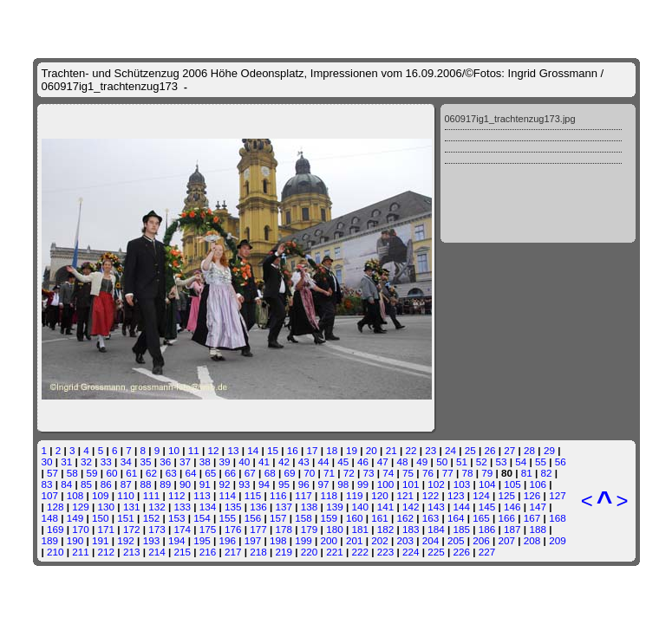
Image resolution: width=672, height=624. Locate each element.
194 (177, 540)
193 (152, 540)
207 (507, 540)
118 (329, 495)
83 (47, 484)
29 (549, 450)
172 (132, 529)
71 (329, 473)
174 (182, 529)
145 (487, 507)
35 (145, 461)
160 (355, 518)
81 (527, 473)
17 (313, 450)
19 (352, 450)
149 (75, 518)
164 (456, 518)
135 (233, 507)
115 (253, 495)
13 (233, 450)
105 (512, 484)
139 (335, 507)
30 (47, 461)
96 (304, 484)
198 (278, 540)
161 (380, 518)
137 (284, 507)
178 (284, 529)
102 (436, 484)
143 (436, 507)
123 (456, 495)
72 (349, 473)
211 (81, 552)
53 (501, 461)
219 (284, 552)
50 (442, 461)
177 (258, 529)
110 (126, 495)
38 (205, 461)
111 (152, 495)
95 (284, 484)
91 (205, 484)
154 (202, 518)
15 (273, 450)
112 (177, 495)
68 (270, 473)
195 (202, 540)
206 (481, 540)
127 (558, 495)
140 (360, 507)
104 (487, 484)
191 (101, 540)
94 (264, 484)
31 (66, 461)
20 (372, 450)
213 (132, 552)
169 (55, 529)
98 (343, 484)
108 (75, 495)
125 (507, 495)
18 (332, 450)
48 (403, 461)
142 (411, 507)
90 (185, 484)
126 (532, 495)
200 (329, 540)
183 (411, 529)
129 (81, 507)
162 (405, 518)
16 (293, 450)
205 (456, 540)
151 (126, 518)
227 (487, 552)
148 (50, 518)
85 (86, 484)
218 (258, 552)
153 (177, 518)
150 (101, 518)
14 (253, 450)
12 (214, 450)
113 (202, 495)
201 (355, 540)
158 (303, 518)
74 (388, 473)
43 (304, 461)
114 (227, 495)
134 (208, 507)
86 (106, 484)
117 (303, 495)
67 (250, 473)
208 (532, 540)
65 (210, 473)
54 (521, 461)
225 (436, 552)
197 (253, 540)
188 (538, 529)
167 (532, 518)
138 (310, 507)
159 (329, 518)
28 (529, 450)
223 (386, 552)
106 (538, 484)
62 (151, 473)
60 (111, 473)
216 (208, 552)
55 (541, 461)
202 (380, 540)
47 (383, 461)
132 (157, 507)
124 (481, 495)
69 (289, 473)
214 (157, 552)
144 (462, 507)
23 (431, 450)
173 (157, 529)
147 (538, 507)
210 (55, 552)
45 (343, 461)
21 (391, 450)
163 (431, 518)
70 (309, 473)
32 (86, 461)
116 (278, 495)
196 (227, 540)
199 (303, 540)
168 (558, 518)
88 (145, 484)
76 (428, 473)
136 (258, 507)
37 (185, 461)
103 (462, 484)
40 (244, 461)
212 (107, 552)
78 (467, 473)
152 (152, 518)
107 (50, 495)
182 (386, 529)
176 (233, 529)
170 (81, 529)
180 (335, 529)
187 (512, 529)
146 (512, 507)
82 (547, 473)
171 (107, 529)
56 (561, 461)
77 (448, 473)
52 (482, 461)
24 (450, 450)
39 (225, 461)
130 (107, 507)
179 (310, 529)
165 (481, 518)
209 (558, 540)
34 (126, 461)
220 (310, 552)
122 (431, 495)
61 (131, 473)
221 (335, 552)
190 (75, 540)
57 (52, 473)
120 (380, 495)
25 (470, 450)
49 (422, 461)
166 (507, 518)
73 (369, 473)
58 (72, 473)
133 (182, 507)
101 (411, 484)
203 (405, 540)
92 (225, 484)
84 (66, 484)
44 (323, 461)
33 (106, 461)
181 (360, 529)
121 (405, 495)
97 (323, 484)
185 (462, 529)
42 (284, 461)
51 (462, 461)
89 (165, 484)
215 (182, 552)
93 (244, 484)
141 (386, 507)
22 (411, 450)
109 (101, 495)
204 (431, 540)
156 (253, 518)
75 (408, 473)
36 (165, 461)
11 (194, 450)
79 (487, 473)
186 (487, 529)
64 (191, 473)
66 (230, 473)
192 (126, 540)
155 (227, 518)
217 (233, 552)
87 (126, 484)
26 (490, 450)
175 (208, 529)
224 (411, 552)
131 (132, 507)
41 (264, 461)
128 (55, 507)
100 (386, 484)
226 (462, 552)
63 (171, 473)
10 (174, 450)
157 (278, 518)
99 (363, 484)
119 (355, 495)
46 (363, 461)
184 (436, 529)
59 (92, 473)
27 (509, 450)
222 (360, 552)
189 (50, 540)
